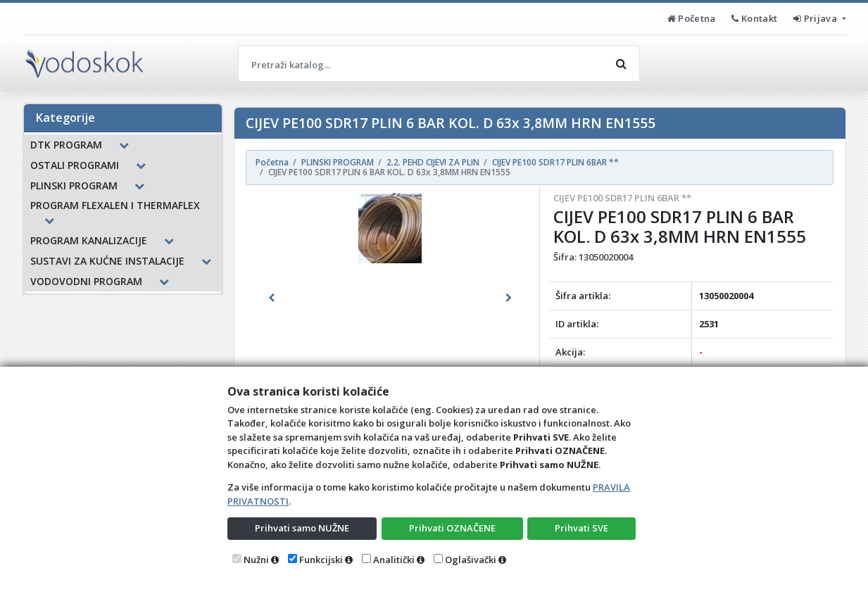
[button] (271, 298)
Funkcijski (321, 560)
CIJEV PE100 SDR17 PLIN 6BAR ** (622, 198)
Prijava (816, 18)
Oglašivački (471, 560)
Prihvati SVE (581, 528)
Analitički (394, 560)
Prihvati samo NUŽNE (302, 528)
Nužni (256, 560)
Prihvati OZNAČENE (452, 528)
